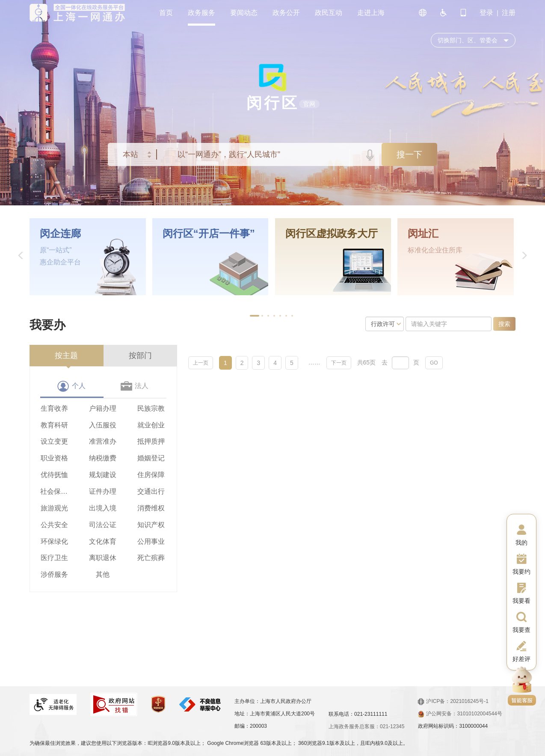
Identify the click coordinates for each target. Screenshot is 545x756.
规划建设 (103, 475)
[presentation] (67, 356)
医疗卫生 (54, 558)
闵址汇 (423, 234)
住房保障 (151, 475)
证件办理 (103, 491)
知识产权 (151, 525)
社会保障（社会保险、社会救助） (54, 491)
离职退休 (103, 558)
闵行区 (273, 103)
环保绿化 (54, 541)
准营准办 (103, 441)
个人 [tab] (79, 386)
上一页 (201, 363)
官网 (309, 104)
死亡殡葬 (151, 558)
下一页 (339, 363)
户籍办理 (103, 408)
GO (434, 363)
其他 (103, 574)
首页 (166, 13)
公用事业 (151, 541)
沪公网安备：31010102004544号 (460, 714)
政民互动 (329, 13)
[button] (21, 257)
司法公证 (103, 525)
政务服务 (201, 13)
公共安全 (54, 525)
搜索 (504, 324)
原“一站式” (56, 250)
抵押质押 (151, 441)
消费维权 (151, 508)
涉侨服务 (54, 574)
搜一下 (409, 154)
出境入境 (103, 508)
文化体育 (103, 541)
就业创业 (151, 425)
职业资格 (54, 458)
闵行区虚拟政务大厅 (332, 234)
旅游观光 (54, 508)
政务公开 (286, 13)
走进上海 (371, 13)
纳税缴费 (103, 458)
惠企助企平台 (60, 262)
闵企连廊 (60, 234)
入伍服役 (103, 425)
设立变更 (54, 441)
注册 (509, 13)
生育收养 (54, 408)
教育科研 (54, 425)
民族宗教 (151, 408)
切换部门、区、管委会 (468, 40)
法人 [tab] (142, 386)
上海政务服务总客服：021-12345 (366, 726)
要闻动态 (244, 13)
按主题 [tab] (66, 356)
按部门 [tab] (140, 356)
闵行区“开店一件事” (209, 234)
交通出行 (151, 491)
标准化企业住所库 (435, 250)
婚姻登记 (151, 458)
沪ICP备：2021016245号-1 (453, 701)
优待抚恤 (54, 475)
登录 (486, 13)
